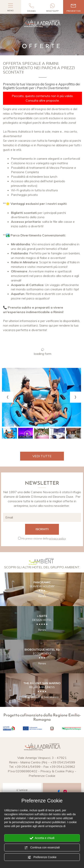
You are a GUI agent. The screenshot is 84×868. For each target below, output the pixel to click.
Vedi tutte (42, 456)
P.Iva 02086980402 (23, 771)
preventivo (74, 8)
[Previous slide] (8, 397)
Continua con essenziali (42, 848)
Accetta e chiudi (42, 838)
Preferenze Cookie (42, 857)
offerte (68, 501)
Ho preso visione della (44, 538)
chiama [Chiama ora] (32, 8)
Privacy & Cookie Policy (57, 771)
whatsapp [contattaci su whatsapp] (53, 8)
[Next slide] (75, 397)
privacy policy (58, 538)
